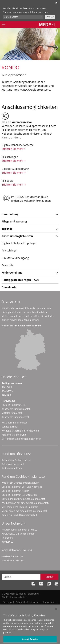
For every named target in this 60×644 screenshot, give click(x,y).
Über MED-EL (11, 303)
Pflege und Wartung (14, 221)
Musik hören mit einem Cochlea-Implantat (24, 511)
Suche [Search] (49, 577)
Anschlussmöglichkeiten (17, 236)
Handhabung (10, 214)
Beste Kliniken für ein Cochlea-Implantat (23, 499)
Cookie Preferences (48, 605)
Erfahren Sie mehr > (14, 149)
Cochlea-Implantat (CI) (13, 405)
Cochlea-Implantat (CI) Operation (19, 495)
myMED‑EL (7, 542)
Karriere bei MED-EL (12, 556)
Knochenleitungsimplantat (16, 409)
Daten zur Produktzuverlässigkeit (19, 515)
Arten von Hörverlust (13, 464)
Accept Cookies (30, 640)
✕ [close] (56, 3)
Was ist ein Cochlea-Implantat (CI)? (20, 483)
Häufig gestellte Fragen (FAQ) (20, 280)
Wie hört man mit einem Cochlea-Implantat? (25, 503)
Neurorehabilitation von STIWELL (19, 530)
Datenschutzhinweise (27, 602)
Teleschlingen (10, 251)
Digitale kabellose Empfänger (19, 243)
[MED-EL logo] (48, 25)
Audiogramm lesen (12, 468)
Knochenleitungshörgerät (15, 417)
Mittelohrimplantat (12, 413)
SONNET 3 (7, 391)
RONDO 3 (7, 387)
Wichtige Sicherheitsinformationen (20, 431)
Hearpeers (7, 538)
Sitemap (7, 602)
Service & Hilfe (9, 427)
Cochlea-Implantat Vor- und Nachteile (22, 487)
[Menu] (4, 25)
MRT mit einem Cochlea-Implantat (20, 507)
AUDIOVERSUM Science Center (18, 534)
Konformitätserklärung (14, 435)
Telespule (7, 265)
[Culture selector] (23, 17)
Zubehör (7, 229)
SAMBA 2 (6, 395)
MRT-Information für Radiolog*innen (21, 439)
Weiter (50, 17)
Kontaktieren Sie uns (13, 560)
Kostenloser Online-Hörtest (16, 460)
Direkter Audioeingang (15, 258)
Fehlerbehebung (12, 273)
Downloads (9, 287)
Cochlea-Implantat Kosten (15, 491)
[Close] (56, 610)
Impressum (49, 602)
